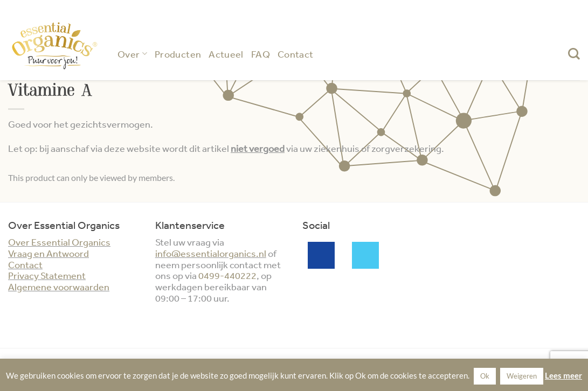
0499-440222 (227, 275)
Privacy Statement (47, 275)
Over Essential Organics (59, 242)
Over (132, 54)
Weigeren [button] (522, 376)
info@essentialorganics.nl (211, 253)
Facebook (321, 255)
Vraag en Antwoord (49, 253)
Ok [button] (485, 376)
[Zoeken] (574, 54)
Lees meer (563, 375)
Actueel (226, 54)
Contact (296, 54)
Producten (178, 54)
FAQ (261, 54)
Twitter (365, 255)
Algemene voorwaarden (59, 287)
